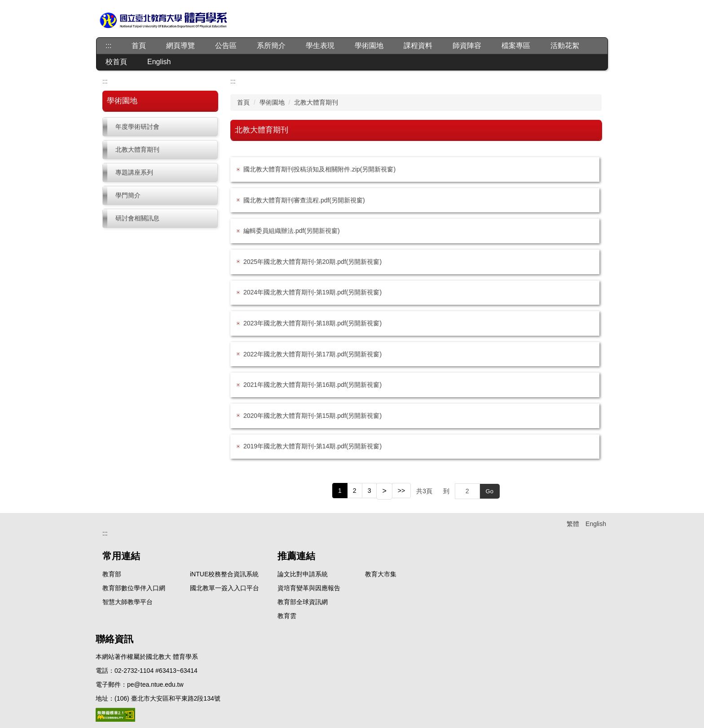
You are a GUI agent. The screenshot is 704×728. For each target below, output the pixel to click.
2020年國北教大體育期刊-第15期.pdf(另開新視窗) (312, 416)
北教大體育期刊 (137, 149)
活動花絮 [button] (565, 46)
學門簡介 (128, 195)
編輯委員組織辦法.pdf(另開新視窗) (292, 231)
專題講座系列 (134, 172)
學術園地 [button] (369, 46)
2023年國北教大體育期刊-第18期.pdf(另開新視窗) (312, 323)
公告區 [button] (226, 46)
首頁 (139, 46)
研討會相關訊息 (137, 218)
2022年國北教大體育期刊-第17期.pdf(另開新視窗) (312, 354)
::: (108, 46)
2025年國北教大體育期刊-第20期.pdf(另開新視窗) (312, 262)
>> (401, 491)
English (159, 62)
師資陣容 (467, 46)
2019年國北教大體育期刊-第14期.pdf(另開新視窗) (312, 446)
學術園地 (272, 102)
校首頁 (116, 62)
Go (490, 491)
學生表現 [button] (320, 46)
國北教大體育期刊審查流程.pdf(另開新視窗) (304, 200)
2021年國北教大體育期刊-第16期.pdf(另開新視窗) (312, 385)
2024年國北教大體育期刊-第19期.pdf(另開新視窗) (312, 292)
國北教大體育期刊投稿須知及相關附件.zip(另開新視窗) (319, 169)
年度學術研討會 (137, 127)
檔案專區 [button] (516, 46)
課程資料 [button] (418, 46)
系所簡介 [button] (271, 46)
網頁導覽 (180, 46)
